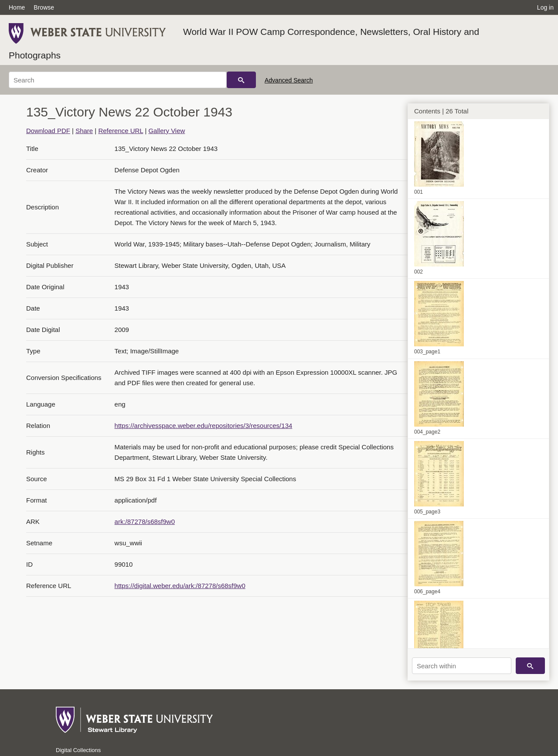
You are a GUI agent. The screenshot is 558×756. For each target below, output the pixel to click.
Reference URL (121, 131)
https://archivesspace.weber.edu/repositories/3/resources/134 (204, 426)
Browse (44, 7)
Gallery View (167, 131)
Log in (545, 7)
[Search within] (462, 666)
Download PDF (48, 131)
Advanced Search (289, 80)
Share (84, 131)
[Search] (118, 80)
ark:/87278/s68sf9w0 (145, 522)
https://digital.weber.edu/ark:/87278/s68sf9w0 (180, 586)
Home (17, 7)
